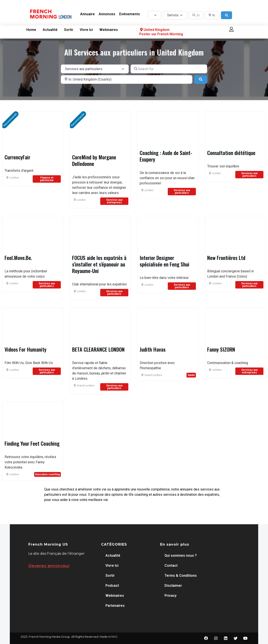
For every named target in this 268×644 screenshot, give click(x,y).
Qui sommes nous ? (181, 555)
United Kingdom (154, 30)
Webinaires (109, 30)
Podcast (112, 586)
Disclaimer (173, 586)
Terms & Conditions (181, 576)
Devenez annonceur (49, 566)
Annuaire (87, 14)
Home (31, 30)
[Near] (127, 79)
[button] (231, 29)
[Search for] (169, 69)
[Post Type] (155, 15)
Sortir (69, 30)
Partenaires (115, 606)
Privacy (170, 596)
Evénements (130, 14)
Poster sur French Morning (161, 34)
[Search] (227, 15)
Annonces (107, 14)
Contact (171, 566)
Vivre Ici (86, 30)
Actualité (50, 30)
